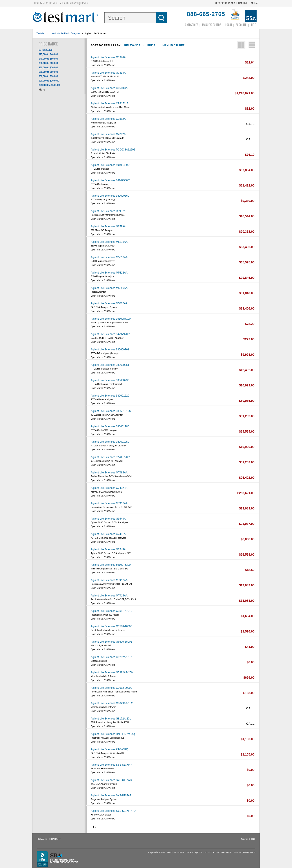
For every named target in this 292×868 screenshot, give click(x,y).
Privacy (42, 839)
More (42, 90)
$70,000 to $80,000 (48, 72)
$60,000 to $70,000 (48, 68)
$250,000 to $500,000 (49, 85)
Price (151, 45)
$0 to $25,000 (45, 50)
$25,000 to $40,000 (48, 54)
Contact (55, 839)
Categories (192, 25)
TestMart (41, 33)
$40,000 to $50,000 (48, 59)
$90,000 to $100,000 (49, 81)
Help (254, 25)
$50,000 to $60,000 (48, 63)
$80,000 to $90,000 (48, 76)
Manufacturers (212, 25)
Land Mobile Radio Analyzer (65, 33)
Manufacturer (173, 45)
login (229, 25)
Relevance (132, 45)
